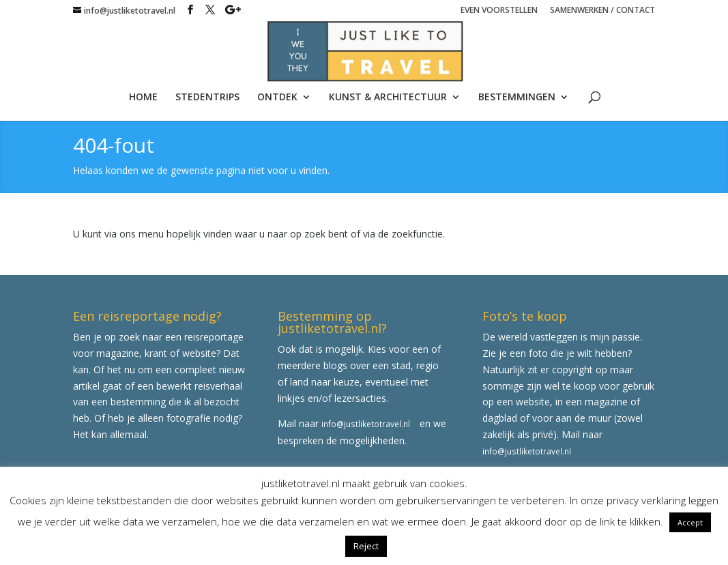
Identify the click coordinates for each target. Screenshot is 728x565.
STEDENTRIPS (207, 98)
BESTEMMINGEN (517, 98)
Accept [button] (690, 522)
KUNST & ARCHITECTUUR (388, 98)
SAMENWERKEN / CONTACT (602, 11)
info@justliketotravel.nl (366, 424)
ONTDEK (277, 98)
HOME (143, 98)
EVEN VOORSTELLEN (499, 11)
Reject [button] (366, 546)
